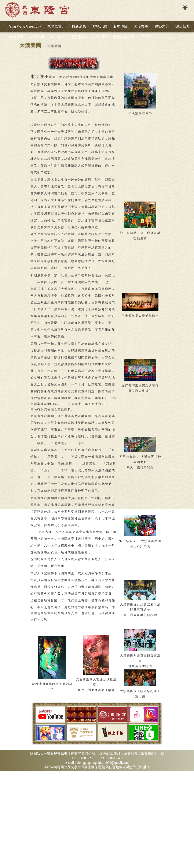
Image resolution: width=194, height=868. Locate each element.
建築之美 (162, 26)
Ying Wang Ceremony (25, 26)
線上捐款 (58, 37)
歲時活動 (16, 37)
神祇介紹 (100, 26)
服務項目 (120, 26)
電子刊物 (78, 37)
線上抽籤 (99, 37)
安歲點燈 (37, 37)
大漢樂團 (141, 26)
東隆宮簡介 (56, 26)
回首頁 (146, 37)
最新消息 (79, 26)
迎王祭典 (183, 26)
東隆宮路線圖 (124, 37)
